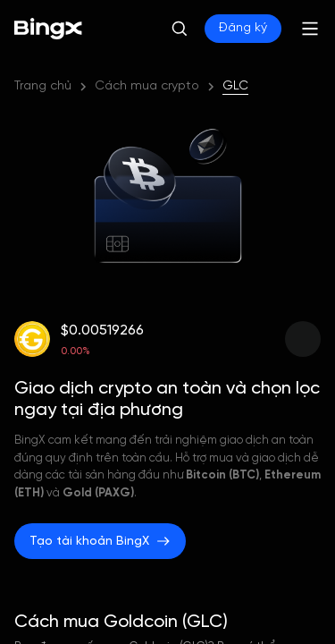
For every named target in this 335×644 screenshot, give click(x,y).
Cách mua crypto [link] (147, 86)
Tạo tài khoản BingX (100, 541)
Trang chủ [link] (43, 86)
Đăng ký (243, 28)
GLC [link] (235, 86)
